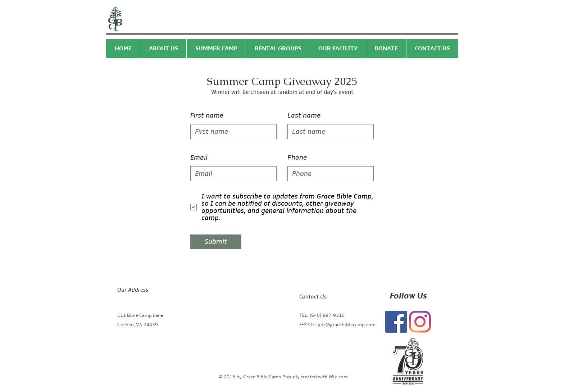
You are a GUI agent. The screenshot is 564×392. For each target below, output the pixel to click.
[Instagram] (420, 322)
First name (207, 115)
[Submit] (216, 242)
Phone (297, 158)
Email (199, 158)
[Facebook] (396, 322)
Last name (304, 115)
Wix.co (336, 377)
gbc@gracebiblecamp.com (347, 325)
